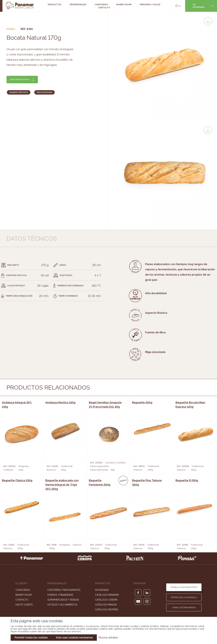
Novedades (102, 590)
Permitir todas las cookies (31, 638)
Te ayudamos (199, 6)
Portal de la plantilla (184, 597)
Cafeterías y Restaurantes (64, 590)
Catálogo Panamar (107, 595)
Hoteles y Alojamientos (62, 605)
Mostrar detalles (108, 638)
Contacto (104, 8)
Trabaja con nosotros (184, 587)
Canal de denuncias (184, 607)
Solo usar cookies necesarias (74, 638)
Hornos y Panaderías (60, 595)
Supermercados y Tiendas (63, 600)
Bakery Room (24, 595)
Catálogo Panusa (106, 605)
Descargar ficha (20, 79)
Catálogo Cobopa (106, 600)
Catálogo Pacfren (107, 610)
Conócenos (23, 590)
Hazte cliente (24, 605)
